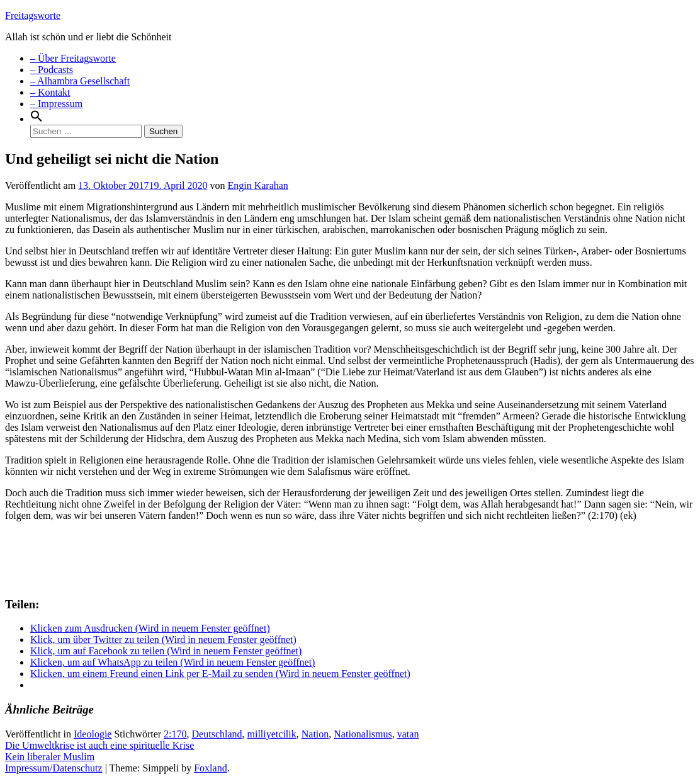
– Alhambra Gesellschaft (80, 81)
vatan (408, 734)
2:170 (175, 734)
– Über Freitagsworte (73, 58)
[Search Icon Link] (37, 119)
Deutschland (217, 734)
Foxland (210, 768)
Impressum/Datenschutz (54, 768)
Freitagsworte (33, 15)
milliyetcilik (272, 734)
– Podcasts (52, 70)
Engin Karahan (257, 185)
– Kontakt (50, 92)
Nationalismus (363, 734)
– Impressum (56, 104)
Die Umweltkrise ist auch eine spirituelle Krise (99, 745)
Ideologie (93, 734)
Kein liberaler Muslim (50, 757)
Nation (315, 734)
